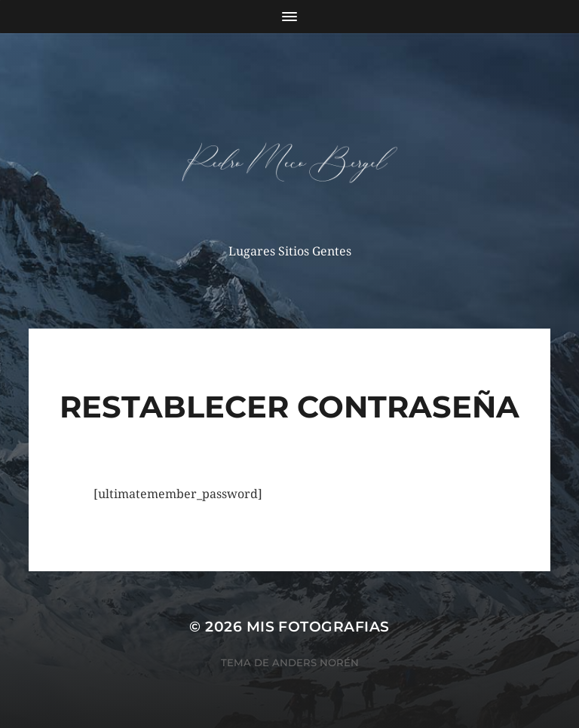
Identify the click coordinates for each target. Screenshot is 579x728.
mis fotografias (318, 627)
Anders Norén (316, 662)
